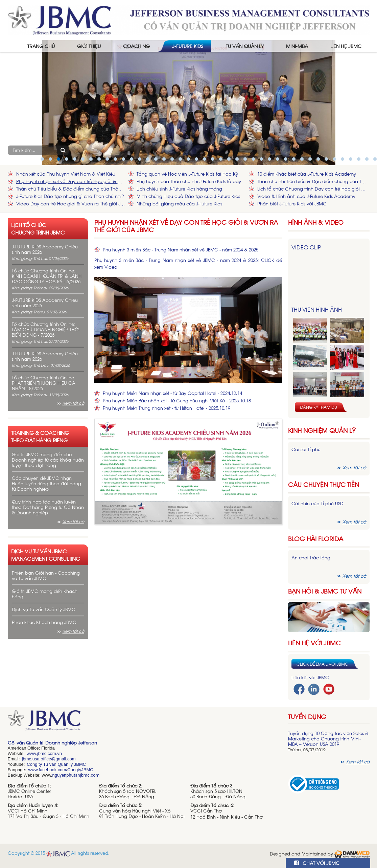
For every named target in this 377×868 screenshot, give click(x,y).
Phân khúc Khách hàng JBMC (44, 622)
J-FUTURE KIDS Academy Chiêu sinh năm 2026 (45, 249)
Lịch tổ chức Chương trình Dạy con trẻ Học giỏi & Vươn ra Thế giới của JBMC (312, 189)
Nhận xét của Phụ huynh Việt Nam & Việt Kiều (66, 174)
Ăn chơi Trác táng (311, 558)
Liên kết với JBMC (310, 677)
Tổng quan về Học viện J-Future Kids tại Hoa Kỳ (187, 174)
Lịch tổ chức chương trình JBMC (38, 228)
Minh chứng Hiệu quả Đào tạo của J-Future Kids (188, 196)
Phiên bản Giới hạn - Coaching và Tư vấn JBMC (46, 575)
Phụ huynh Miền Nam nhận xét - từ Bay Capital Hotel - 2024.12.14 (172, 393)
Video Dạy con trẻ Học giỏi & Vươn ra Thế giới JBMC (71, 204)
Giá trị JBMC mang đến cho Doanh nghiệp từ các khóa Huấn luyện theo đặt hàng (48, 460)
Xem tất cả (73, 403)
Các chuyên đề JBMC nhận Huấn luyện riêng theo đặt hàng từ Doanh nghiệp (46, 483)
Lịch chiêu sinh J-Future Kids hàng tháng (179, 189)
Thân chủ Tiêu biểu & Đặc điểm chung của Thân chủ (71, 189)
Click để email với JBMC (322, 664)
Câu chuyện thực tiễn (324, 484)
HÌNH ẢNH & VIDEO (316, 222)
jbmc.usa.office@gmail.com (49, 759)
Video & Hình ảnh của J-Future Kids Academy (306, 196)
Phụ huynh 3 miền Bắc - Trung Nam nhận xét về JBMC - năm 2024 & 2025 (181, 250)
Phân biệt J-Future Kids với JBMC (292, 204)
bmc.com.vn (50, 753)
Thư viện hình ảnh (317, 309)
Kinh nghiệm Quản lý (322, 430)
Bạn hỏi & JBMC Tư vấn (325, 591)
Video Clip (306, 247)
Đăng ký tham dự (319, 407)
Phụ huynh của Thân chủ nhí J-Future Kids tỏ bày (189, 181)
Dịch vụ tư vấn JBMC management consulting (46, 555)
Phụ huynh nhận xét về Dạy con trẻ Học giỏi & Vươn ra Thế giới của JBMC (71, 181)
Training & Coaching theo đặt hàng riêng (40, 436)
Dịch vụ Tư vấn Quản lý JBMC (44, 609)
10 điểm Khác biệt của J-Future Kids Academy (307, 174)
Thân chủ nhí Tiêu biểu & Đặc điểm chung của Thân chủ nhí (312, 181)
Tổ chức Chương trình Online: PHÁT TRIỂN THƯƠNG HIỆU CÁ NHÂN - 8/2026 (44, 383)
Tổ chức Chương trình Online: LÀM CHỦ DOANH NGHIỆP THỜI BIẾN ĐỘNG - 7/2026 (46, 329)
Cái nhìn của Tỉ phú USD (317, 503)
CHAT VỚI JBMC (317, 863)
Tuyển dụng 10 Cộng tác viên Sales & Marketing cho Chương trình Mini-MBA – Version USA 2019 (328, 739)
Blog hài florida (316, 539)
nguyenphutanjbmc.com (76, 775)
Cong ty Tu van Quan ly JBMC (56, 764)
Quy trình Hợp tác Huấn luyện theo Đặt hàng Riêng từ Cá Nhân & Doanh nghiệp (48, 507)
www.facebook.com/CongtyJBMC (61, 770)
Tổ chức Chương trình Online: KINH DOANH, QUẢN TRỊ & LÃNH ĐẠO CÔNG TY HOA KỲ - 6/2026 (47, 276)
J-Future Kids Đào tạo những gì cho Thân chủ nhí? (70, 196)
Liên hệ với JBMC (314, 643)
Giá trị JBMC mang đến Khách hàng (45, 594)
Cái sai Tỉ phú (306, 449)
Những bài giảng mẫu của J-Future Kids (179, 204)
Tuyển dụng (307, 716)
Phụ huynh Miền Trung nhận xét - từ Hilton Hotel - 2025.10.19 (167, 408)
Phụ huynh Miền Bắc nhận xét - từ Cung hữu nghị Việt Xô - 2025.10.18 (177, 400)
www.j (32, 753)
